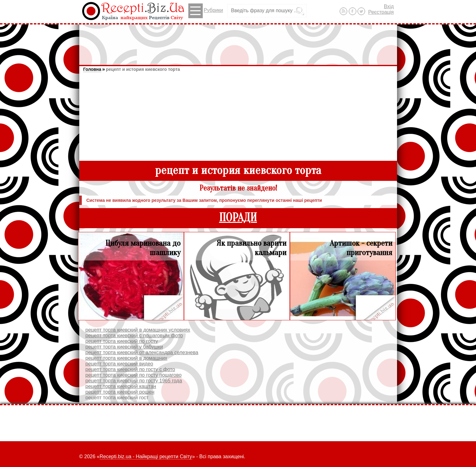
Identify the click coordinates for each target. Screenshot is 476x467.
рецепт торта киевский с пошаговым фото (134, 336)
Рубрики (206, 11)
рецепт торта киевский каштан (121, 386)
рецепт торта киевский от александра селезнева (142, 352)
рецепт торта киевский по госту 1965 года (134, 381)
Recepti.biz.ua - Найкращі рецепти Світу (146, 457)
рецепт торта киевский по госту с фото (130, 369)
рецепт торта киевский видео (119, 364)
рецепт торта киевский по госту (122, 341)
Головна (92, 69)
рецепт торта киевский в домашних (126, 358)
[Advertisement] (238, 42)
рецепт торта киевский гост (117, 398)
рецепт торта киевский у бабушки (124, 347)
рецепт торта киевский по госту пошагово (134, 375)
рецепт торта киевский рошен (120, 392)
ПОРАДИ (238, 218)
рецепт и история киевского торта (143, 69)
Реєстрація (381, 12)
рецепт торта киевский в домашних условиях (138, 330)
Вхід (389, 6)
